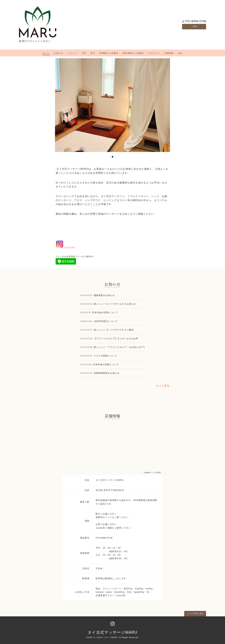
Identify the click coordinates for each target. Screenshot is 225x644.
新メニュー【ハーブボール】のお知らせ (115, 304)
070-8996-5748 (195, 21)
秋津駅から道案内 (109, 53)
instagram (65, 247)
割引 (93, 53)
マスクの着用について (105, 356)
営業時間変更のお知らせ (107, 373)
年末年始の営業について (105, 312)
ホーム (46, 53)
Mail (180, 53)
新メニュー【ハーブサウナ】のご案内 (114, 330)
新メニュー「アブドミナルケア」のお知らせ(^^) (119, 347)
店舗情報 (169, 53)
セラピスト (154, 53)
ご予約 (194, 27)
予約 (84, 53)
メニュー (72, 53)
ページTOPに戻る (195, 614)
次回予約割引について (106, 321)
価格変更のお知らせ (104, 295)
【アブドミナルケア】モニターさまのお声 (116, 339)
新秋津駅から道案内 (133, 53)
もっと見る (163, 386)
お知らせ (59, 53)
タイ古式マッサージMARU (112, 632)
